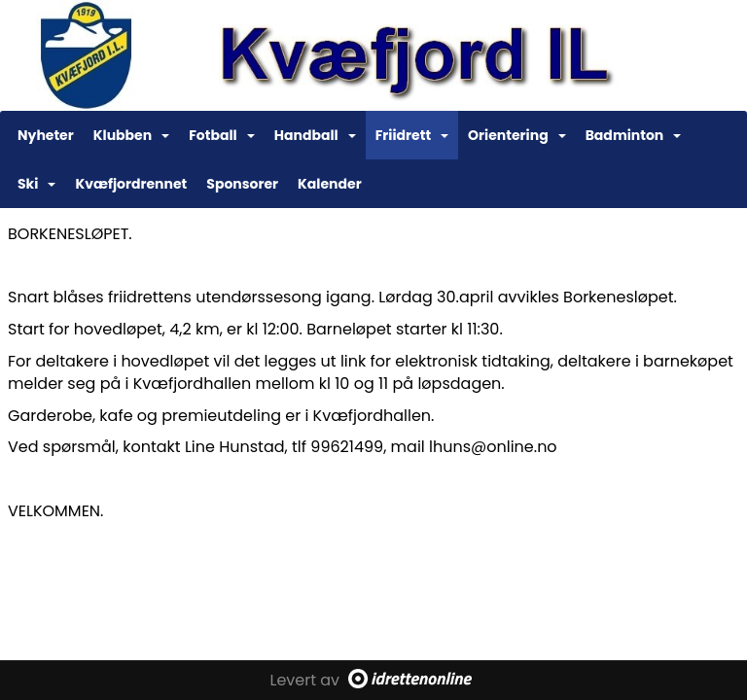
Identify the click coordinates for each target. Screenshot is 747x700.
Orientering (517, 135)
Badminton (634, 135)
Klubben (131, 135)
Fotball (222, 135)
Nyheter (46, 135)
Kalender (330, 184)
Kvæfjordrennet (131, 184)
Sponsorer (242, 184)
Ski (36, 184)
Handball (315, 135)
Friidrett (412, 135)
